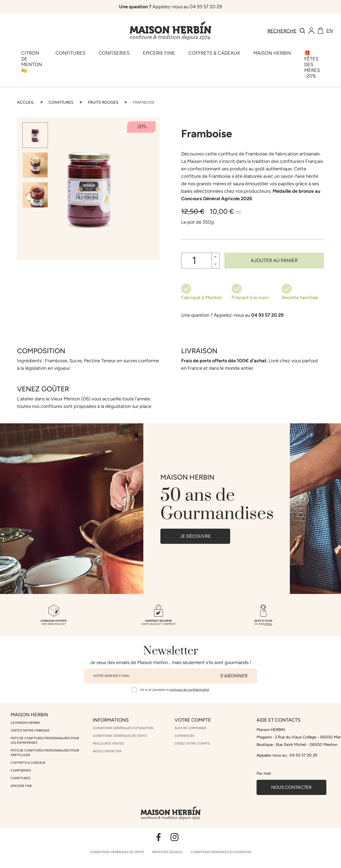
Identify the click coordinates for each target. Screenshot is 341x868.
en (330, 31)
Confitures (21, 778)
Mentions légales (167, 852)
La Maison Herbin (25, 723)
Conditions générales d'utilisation (123, 728)
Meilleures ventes (108, 744)
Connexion (184, 736)
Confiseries (21, 770)
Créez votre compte (192, 744)
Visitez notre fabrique (30, 730)
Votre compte (193, 720)
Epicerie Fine (21, 786)
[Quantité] (196, 261)
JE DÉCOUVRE (195, 536)
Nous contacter (107, 751)
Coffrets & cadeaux (28, 763)
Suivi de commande (190, 728)
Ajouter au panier (274, 260)
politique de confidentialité (189, 690)
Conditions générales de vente (120, 736)
